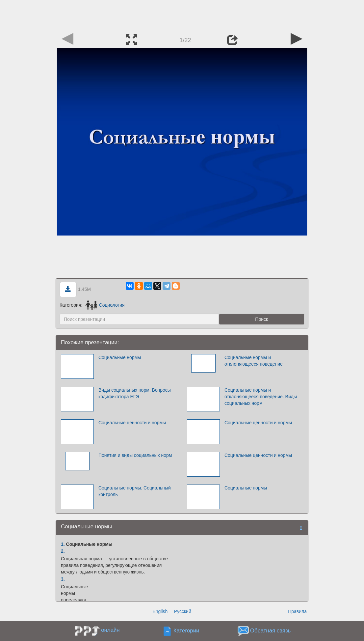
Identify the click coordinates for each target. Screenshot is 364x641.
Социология (105, 305)
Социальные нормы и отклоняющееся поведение (254, 361)
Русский (183, 611)
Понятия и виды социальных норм (135, 455)
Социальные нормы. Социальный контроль (135, 491)
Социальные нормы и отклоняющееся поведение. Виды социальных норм (261, 397)
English (160, 611)
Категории (186, 631)
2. (63, 551)
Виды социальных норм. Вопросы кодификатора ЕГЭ (135, 393)
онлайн (110, 630)
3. (63, 579)
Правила (297, 611)
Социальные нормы (120, 357)
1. (63, 544)
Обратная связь (271, 631)
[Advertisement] (182, 15)
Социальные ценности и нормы (132, 423)
